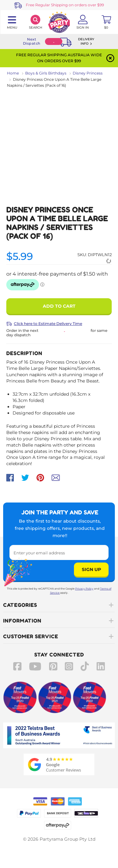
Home (13, 73)
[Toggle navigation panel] (12, 22)
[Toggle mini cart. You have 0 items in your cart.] (106, 22)
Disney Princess (88, 73)
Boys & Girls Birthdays (46, 73)
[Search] (35, 22)
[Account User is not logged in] (83, 22)
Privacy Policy (84, 589)
